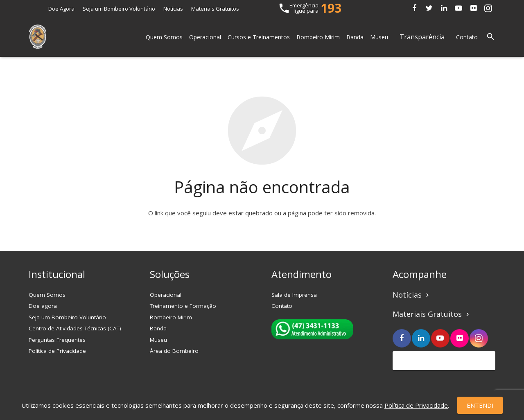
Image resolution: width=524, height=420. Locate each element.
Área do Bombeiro (174, 351)
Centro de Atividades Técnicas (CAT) (75, 328)
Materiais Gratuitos (215, 9)
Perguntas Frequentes (57, 340)
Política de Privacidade (57, 351)
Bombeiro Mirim (171, 317)
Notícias (173, 9)
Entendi (480, 405)
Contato (282, 306)
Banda (158, 328)
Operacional (166, 295)
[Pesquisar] (491, 37)
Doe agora (43, 306)
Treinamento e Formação (183, 306)
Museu (158, 340)
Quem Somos (47, 295)
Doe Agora (61, 9)
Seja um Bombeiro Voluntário (119, 9)
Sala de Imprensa (294, 295)
